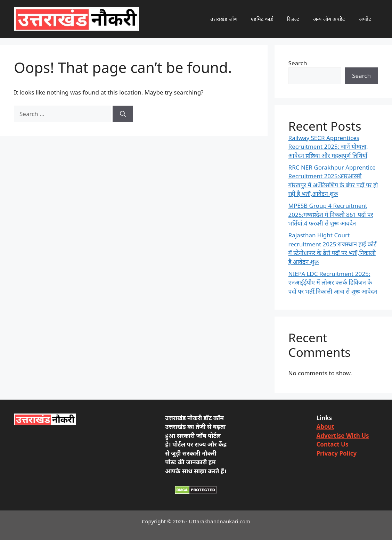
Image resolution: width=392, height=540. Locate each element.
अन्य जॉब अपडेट (329, 19)
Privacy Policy (336, 453)
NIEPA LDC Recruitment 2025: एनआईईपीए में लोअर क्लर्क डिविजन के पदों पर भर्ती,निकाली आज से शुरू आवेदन (333, 283)
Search (298, 63)
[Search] (123, 114)
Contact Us (332, 444)
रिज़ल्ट (293, 19)
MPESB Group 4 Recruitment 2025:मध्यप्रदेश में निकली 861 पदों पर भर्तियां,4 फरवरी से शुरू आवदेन (331, 214)
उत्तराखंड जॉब (223, 19)
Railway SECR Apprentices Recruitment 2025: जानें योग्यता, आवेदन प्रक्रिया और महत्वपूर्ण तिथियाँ (328, 147)
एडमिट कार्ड (262, 19)
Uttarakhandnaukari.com (220, 521)
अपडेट (365, 19)
